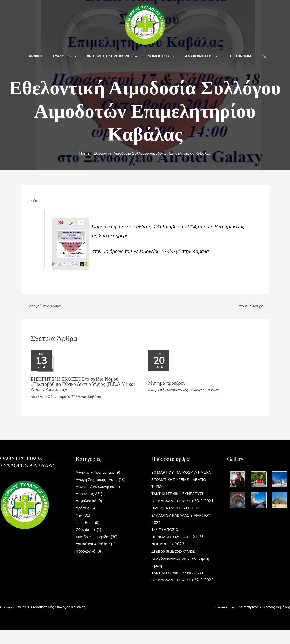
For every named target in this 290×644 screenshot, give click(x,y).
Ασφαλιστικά (86, 501)
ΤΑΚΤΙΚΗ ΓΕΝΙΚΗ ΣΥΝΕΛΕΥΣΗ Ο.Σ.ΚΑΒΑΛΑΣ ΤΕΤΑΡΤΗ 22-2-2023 (179, 587)
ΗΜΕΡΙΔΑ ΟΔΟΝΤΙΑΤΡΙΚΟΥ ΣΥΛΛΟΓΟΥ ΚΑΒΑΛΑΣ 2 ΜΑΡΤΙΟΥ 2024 (182, 522)
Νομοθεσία (85, 522)
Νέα (34, 201)
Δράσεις (83, 508)
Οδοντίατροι (86, 530)
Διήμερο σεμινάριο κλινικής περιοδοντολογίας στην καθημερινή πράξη (181, 566)
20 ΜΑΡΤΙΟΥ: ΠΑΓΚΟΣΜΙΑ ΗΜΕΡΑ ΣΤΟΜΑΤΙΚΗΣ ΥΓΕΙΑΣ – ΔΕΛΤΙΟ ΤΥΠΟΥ (182, 479)
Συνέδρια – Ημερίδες (93, 537)
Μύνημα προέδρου (168, 384)
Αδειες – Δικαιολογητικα (96, 487)
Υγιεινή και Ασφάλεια (93, 544)
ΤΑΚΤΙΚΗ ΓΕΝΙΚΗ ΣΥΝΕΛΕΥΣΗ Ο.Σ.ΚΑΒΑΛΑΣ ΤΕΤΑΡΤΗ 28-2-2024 (179, 501)
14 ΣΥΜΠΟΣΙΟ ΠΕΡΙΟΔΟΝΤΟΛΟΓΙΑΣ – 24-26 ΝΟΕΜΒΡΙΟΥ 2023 (178, 544)
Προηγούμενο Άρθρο (42, 306)
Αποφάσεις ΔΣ (88, 494)
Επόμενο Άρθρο (252, 306)
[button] (79, 56)
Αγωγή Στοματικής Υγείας (97, 479)
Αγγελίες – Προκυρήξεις (96, 472)
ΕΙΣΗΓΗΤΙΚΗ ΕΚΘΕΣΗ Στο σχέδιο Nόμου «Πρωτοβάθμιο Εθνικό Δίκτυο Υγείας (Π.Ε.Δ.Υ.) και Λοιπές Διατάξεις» (85, 384)
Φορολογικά (86, 551)
